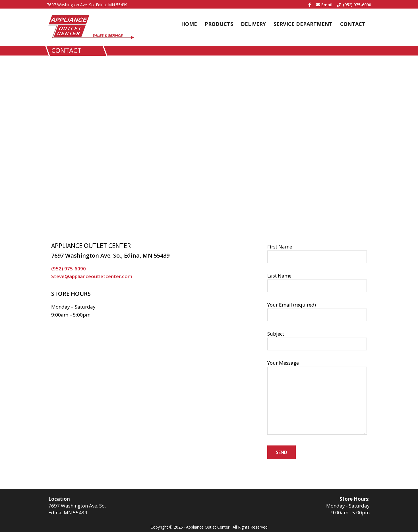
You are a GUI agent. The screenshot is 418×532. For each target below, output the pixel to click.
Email (324, 5)
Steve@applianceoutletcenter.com (92, 276)
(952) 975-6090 (354, 5)
